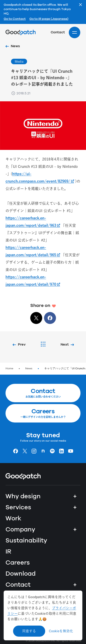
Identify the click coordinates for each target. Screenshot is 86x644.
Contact (58, 32)
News (29, 369)
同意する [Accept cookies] (29, 631)
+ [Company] (75, 530)
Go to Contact (15, 19)
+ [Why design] (75, 496)
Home (9, 369)
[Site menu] (75, 32)
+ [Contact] (75, 585)
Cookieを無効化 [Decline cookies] (61, 631)
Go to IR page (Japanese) (49, 19)
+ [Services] (75, 507)
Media (19, 61)
